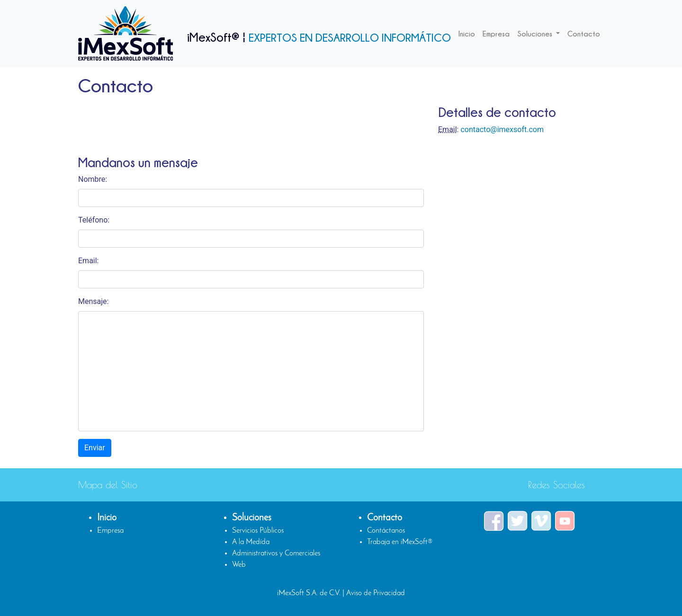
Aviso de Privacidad (376, 593)
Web (239, 565)
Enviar (95, 448)
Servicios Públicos (258, 531)
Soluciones (536, 34)
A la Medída (251, 542)
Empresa (496, 34)
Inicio (467, 34)
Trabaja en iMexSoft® (400, 542)
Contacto (584, 34)
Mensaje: (93, 301)
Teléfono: (94, 220)
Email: (88, 261)
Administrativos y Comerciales (276, 554)
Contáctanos (386, 531)
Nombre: (93, 179)
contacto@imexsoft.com (502, 129)
